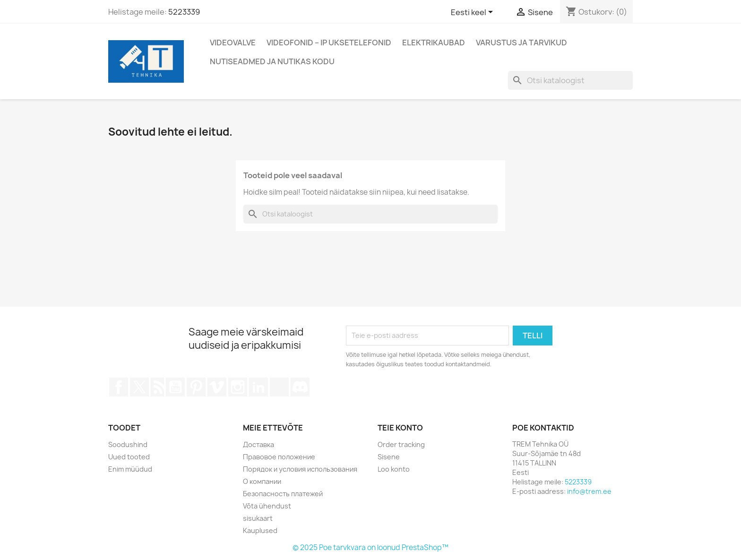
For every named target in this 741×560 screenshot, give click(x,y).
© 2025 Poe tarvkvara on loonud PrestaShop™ (370, 547)
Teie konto (400, 428)
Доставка (258, 444)
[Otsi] (570, 80)
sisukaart (258, 518)
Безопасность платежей (283, 494)
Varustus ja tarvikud (521, 43)
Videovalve (233, 43)
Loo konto (394, 469)
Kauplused (260, 530)
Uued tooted (129, 457)
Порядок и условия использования (300, 469)
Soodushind (128, 444)
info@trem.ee (589, 491)
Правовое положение (279, 457)
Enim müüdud (130, 469)
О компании (262, 481)
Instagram (238, 387)
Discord (300, 387)
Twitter (139, 387)
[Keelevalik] (474, 13)
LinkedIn (258, 387)
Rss (157, 387)
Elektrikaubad (434, 43)
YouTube (175, 387)
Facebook (119, 387)
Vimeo (217, 387)
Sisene (389, 457)
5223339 (184, 12)
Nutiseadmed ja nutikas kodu (272, 61)
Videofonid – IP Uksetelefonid (329, 43)
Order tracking (401, 444)
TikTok (279, 387)
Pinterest (196, 387)
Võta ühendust (267, 506)
